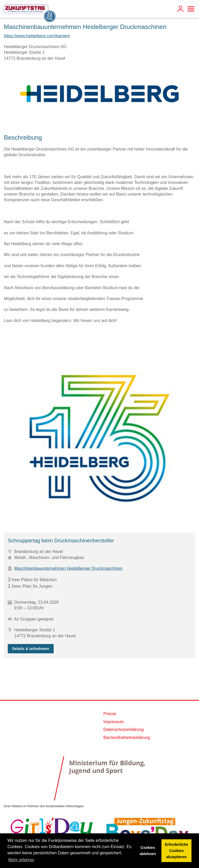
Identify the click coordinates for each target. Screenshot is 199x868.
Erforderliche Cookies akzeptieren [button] (176, 851)
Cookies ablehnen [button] (148, 851)
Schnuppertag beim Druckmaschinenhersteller (61, 541)
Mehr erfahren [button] (21, 860)
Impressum (114, 722)
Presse (110, 714)
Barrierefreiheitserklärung (127, 738)
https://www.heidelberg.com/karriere (37, 36)
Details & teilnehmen (31, 649)
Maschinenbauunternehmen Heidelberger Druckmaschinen (68, 568)
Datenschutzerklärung (124, 729)
